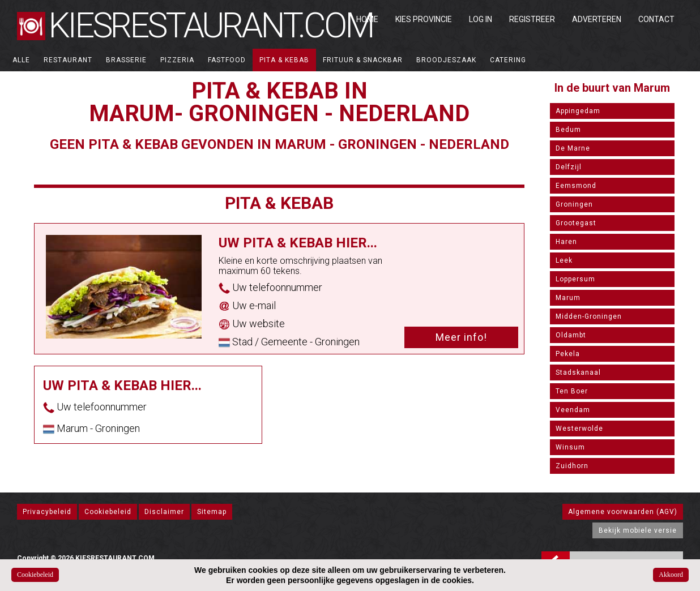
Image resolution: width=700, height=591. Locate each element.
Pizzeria (177, 60)
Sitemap (212, 512)
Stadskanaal (578, 372)
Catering (508, 60)
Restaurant (68, 60)
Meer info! (461, 337)
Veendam (573, 410)
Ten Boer (572, 391)
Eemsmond (576, 186)
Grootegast (576, 223)
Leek (564, 260)
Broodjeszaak (446, 60)
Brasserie (126, 60)
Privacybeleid (47, 512)
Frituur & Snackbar (363, 60)
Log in (481, 19)
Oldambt (571, 335)
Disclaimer (164, 512)
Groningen (574, 204)
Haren (566, 242)
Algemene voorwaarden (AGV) (623, 512)
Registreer (532, 19)
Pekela (568, 354)
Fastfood (227, 60)
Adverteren (597, 19)
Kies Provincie (424, 19)
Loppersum (575, 279)
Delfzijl (569, 167)
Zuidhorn (572, 466)
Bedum (568, 130)
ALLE (21, 60)
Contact (656, 19)
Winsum (570, 447)
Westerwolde (579, 429)
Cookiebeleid (108, 512)
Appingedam (578, 111)
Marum (568, 298)
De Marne (573, 148)
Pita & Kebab (284, 60)
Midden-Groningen (589, 316)
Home (367, 19)
